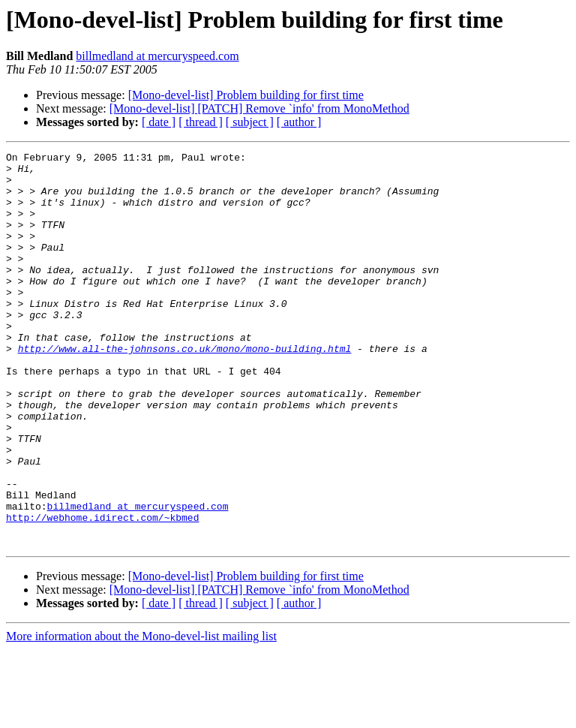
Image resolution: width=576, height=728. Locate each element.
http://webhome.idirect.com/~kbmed (102, 591)
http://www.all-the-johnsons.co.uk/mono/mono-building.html (185, 389)
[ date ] (159, 122)
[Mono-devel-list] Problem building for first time (246, 95)
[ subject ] (250, 122)
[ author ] (299, 122)
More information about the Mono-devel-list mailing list (141, 715)
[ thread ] (201, 122)
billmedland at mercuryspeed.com (157, 56)
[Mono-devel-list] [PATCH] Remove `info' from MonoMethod (259, 108)
